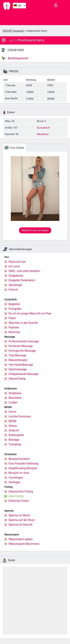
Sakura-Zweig (17, 379)
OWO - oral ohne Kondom (24, 271)
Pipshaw (14, 327)
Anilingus (14, 482)
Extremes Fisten (19, 501)
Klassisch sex (17, 262)
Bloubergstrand (15, 58)
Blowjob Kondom (19, 459)
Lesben (13, 402)
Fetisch (13, 290)
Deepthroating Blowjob (23, 468)
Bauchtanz (15, 398)
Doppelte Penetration (22, 280)
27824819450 (16, 50)
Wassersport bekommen (24, 544)
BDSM (12, 421)
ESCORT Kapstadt (13, 31)
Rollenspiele (16, 435)
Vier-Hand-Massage (21, 365)
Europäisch (43, 128)
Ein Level (14, 266)
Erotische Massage (21, 346)
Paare (12, 318)
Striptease (15, 393)
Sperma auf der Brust (22, 520)
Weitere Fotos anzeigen (35, 230)
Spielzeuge (15, 285)
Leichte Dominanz (20, 416)
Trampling (15, 444)
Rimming (14, 332)
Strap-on (14, 430)
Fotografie (15, 309)
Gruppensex (16, 276)
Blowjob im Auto (19, 473)
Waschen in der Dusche (23, 323)
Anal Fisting (16, 496)
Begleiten (14, 304)
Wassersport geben (21, 539)
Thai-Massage (17, 355)
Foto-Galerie (14, 147)
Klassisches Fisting (21, 491)
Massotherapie (18, 360)
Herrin (12, 412)
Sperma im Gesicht (20, 525)
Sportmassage (18, 369)
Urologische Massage (22, 351)
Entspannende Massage (23, 374)
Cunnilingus (16, 478)
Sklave (13, 426)
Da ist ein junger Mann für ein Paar (30, 313)
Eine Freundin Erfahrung (23, 464)
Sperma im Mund (19, 515)
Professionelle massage (24, 341)
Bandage (14, 440)
